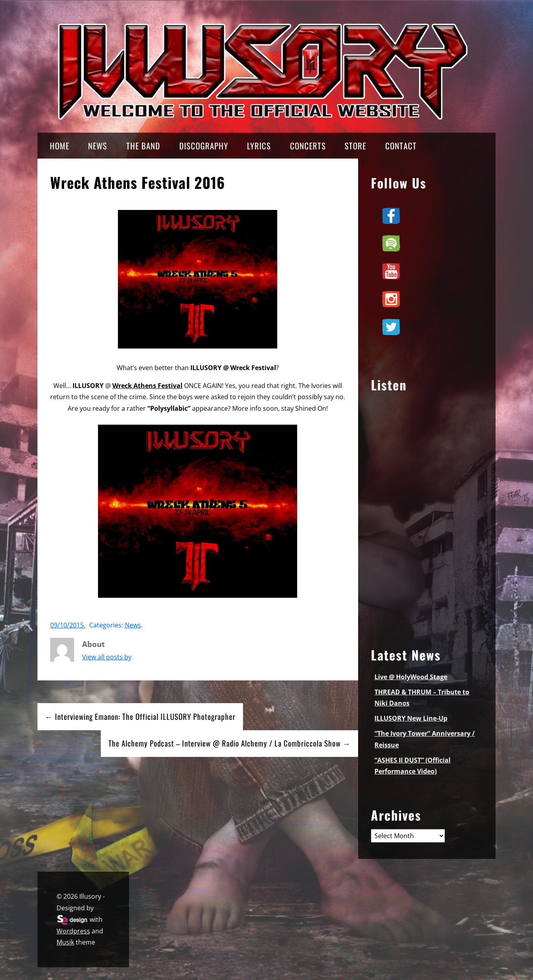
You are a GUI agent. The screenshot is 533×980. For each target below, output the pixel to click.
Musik (65, 942)
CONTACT (401, 146)
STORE (355, 146)
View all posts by (107, 657)
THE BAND (143, 146)
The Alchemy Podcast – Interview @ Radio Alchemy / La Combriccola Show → (229, 743)
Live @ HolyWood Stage (411, 677)
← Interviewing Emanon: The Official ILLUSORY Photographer (140, 716)
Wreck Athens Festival (147, 386)
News (133, 625)
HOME (60, 146)
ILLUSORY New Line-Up (411, 718)
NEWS (98, 146)
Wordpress (73, 931)
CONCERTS (308, 146)
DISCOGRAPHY (204, 146)
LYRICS (259, 146)
